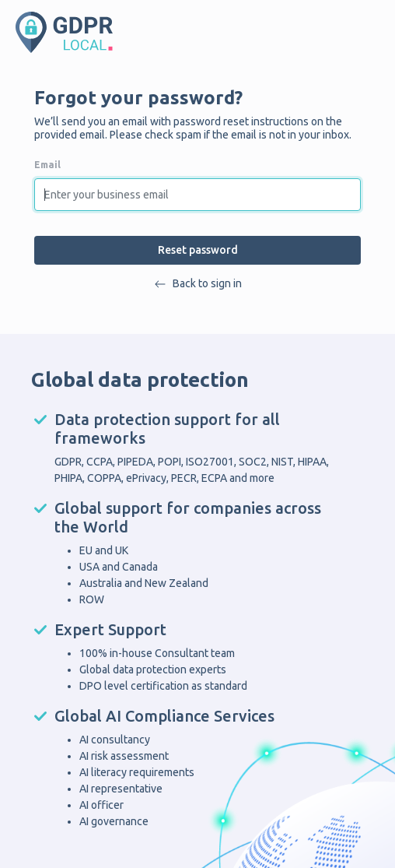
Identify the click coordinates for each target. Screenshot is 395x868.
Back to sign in (198, 284)
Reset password (198, 250)
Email (47, 165)
